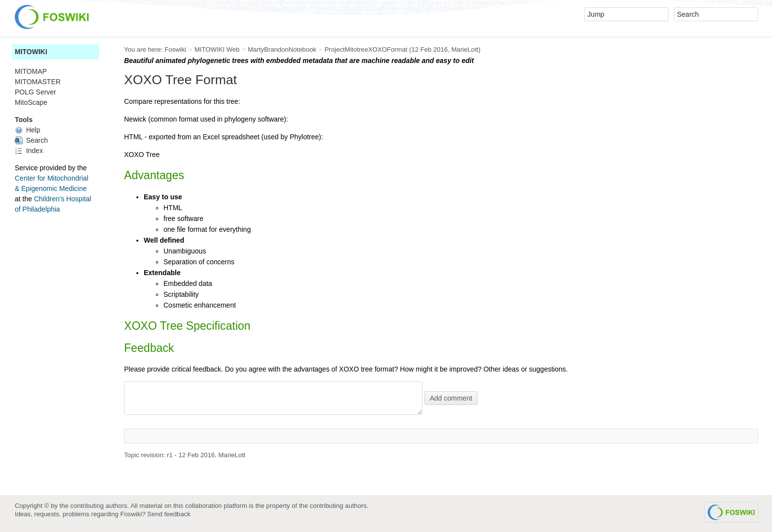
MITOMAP (31, 71)
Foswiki (175, 49)
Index (29, 151)
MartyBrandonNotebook (282, 49)
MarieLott (465, 49)
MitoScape (31, 102)
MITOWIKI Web (217, 49)
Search (31, 140)
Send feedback (169, 514)
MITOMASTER (38, 82)
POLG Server (35, 92)
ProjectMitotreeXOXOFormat (366, 49)
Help (28, 130)
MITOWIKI (31, 52)
